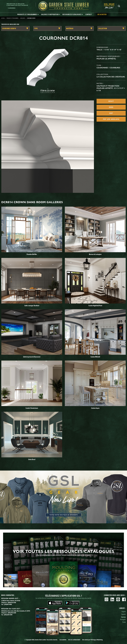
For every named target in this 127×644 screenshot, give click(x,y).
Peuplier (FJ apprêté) (106, 59)
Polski (124, 622)
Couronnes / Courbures (108, 68)
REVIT (111, 101)
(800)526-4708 (12, 603)
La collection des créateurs (111, 77)
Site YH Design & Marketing (92, 640)
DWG (111, 107)
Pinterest (118, 599)
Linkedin (112, 599)
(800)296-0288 (12, 613)
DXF (111, 113)
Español (124, 614)
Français (123, 617)
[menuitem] (110, 6)
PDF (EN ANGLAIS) (111, 119)
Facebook (124, 599)
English (124, 611)
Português (123, 619)
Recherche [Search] (119, 6)
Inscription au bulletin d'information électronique (17, 5)
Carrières (12, 8)
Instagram (106, 599)
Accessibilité (63, 640)
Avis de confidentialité (74, 640)
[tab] (28, 15)
